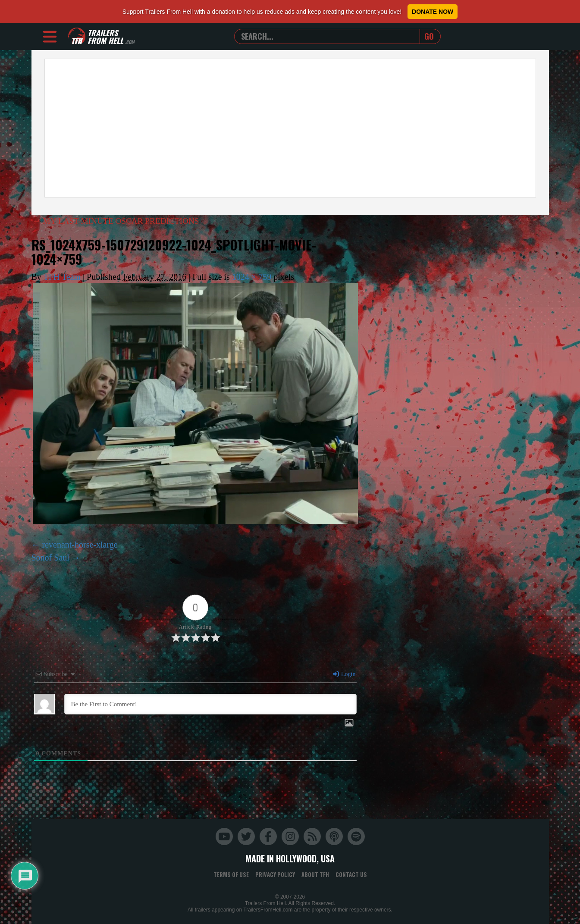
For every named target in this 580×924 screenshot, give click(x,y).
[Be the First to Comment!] (210, 704)
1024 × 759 (252, 277)
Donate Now (433, 12)
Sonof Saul (50, 558)
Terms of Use (231, 874)
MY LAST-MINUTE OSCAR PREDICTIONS (119, 221)
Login (344, 674)
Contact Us (351, 874)
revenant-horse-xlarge (80, 545)
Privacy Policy (275, 874)
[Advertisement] (290, 128)
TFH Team (62, 277)
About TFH (315, 874)
